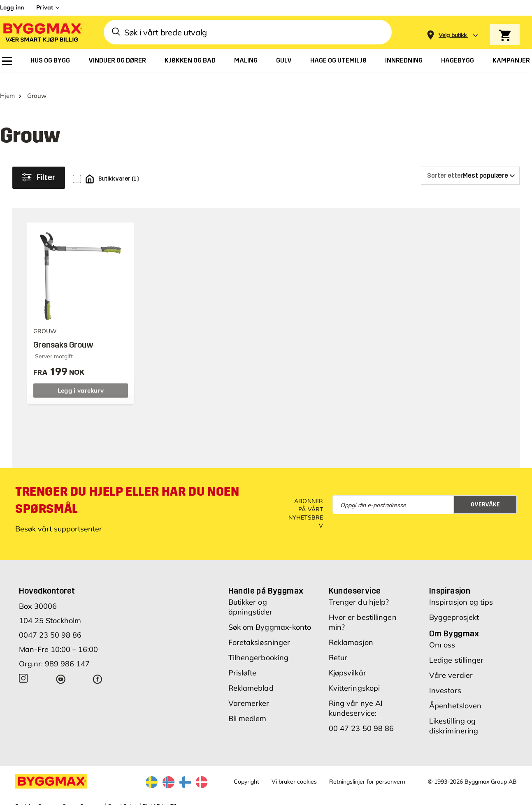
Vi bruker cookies (294, 771)
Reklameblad (251, 677)
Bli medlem (247, 708)
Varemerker (249, 692)
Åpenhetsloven (455, 695)
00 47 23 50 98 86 (361, 718)
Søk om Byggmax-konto (270, 616)
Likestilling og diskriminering (454, 715)
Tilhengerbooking (259, 647)
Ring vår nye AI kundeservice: (356, 697)
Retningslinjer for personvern (367, 771)
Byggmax (92, 796)
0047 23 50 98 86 (50, 624)
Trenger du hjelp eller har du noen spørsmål (127, 489)
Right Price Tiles (162, 796)
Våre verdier (451, 665)
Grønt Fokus (123, 796)
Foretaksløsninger (259, 632)
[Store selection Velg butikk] (453, 35)
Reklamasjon (351, 632)
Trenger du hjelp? (359, 591)
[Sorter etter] (470, 165)
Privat (45, 7)
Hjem (7, 85)
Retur (338, 647)
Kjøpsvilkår (347, 662)
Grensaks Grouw (63, 334)
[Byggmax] (42, 32)
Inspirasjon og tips (461, 591)
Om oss (442, 634)
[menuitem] (7, 61)
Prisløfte (243, 662)
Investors (445, 680)
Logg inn (12, 7)
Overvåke (485, 494)
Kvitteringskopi (354, 677)
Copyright (246, 771)
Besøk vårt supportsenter (59, 518)
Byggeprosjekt (454, 607)
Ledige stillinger (456, 649)
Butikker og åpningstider (250, 596)
